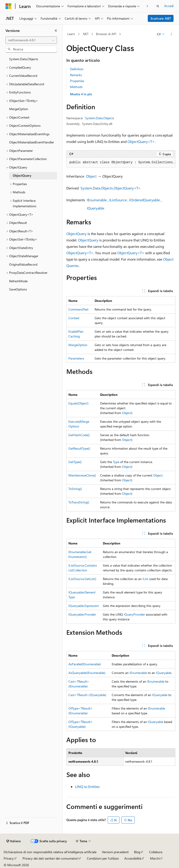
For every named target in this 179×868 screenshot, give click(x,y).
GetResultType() (79, 448)
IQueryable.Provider (82, 614)
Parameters (76, 358)
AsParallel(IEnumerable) (85, 664)
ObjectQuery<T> (141, 141)
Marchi (155, 858)
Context (74, 318)
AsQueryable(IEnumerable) (87, 673)
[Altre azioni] (171, 34)
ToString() (75, 489)
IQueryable (96, 208)
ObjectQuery (77, 234)
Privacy (9, 858)
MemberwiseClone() (82, 475)
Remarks (76, 75)
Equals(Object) (78, 403)
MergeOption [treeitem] (19, 109)
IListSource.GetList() (82, 579)
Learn (71, 34)
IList (145, 579)
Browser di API (106, 34)
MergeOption (78, 345)
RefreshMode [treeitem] (18, 281)
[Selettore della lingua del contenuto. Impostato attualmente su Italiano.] (14, 841)
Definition (77, 69)
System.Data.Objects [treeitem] (24, 59)
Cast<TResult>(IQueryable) (87, 695)
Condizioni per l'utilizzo (103, 858)
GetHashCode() (79, 435)
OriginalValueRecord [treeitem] (23, 264)
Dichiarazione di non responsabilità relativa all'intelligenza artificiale (50, 852)
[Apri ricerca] (158, 6)
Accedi (169, 6)
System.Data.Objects (100, 118)
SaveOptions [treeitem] (18, 289)
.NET (85, 34)
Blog (137, 852)
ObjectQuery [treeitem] (22, 175)
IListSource (118, 200)
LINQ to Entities (87, 786)
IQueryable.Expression (84, 606)
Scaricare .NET (161, 18)
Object (91, 176)
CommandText (78, 309)
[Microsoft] (8, 6)
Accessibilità (133, 858)
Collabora (156, 852)
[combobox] (31, 40)
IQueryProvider (134, 614)
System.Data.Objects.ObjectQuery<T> (111, 188)
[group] (121, 163)
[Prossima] (147, 6)
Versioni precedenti (115, 852)
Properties (77, 81)
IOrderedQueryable (145, 200)
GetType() (75, 462)
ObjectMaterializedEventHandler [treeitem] (32, 142)
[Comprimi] (56, 31)
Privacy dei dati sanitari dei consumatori (50, 858)
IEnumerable (97, 200)
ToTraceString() (79, 502)
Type (116, 462)
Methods (76, 87)
